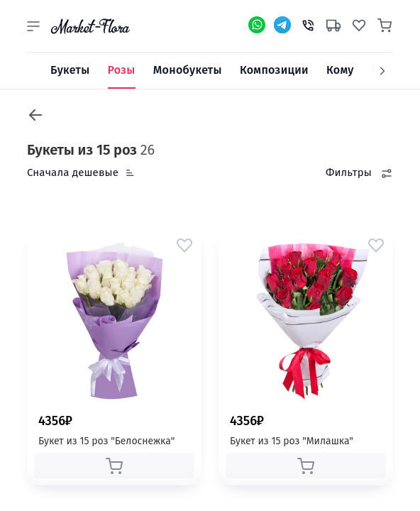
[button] (33, 26)
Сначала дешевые (73, 172)
